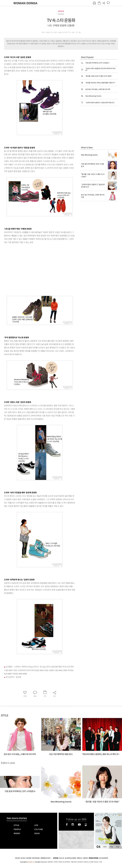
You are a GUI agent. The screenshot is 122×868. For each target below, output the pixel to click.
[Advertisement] (22, 269)
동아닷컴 (56, 858)
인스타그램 (73, 825)
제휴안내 (79, 858)
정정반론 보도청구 (46, 858)
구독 (111, 847)
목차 (105, 847)
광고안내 (23, 858)
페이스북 (67, 825)
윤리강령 (29, 858)
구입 (117, 847)
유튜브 (79, 825)
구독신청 (17, 858)
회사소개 (62, 858)
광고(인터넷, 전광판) (71, 858)
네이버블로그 (86, 825)
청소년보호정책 (103, 858)
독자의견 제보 (36, 858)
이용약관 (85, 858)
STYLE (61, 11)
